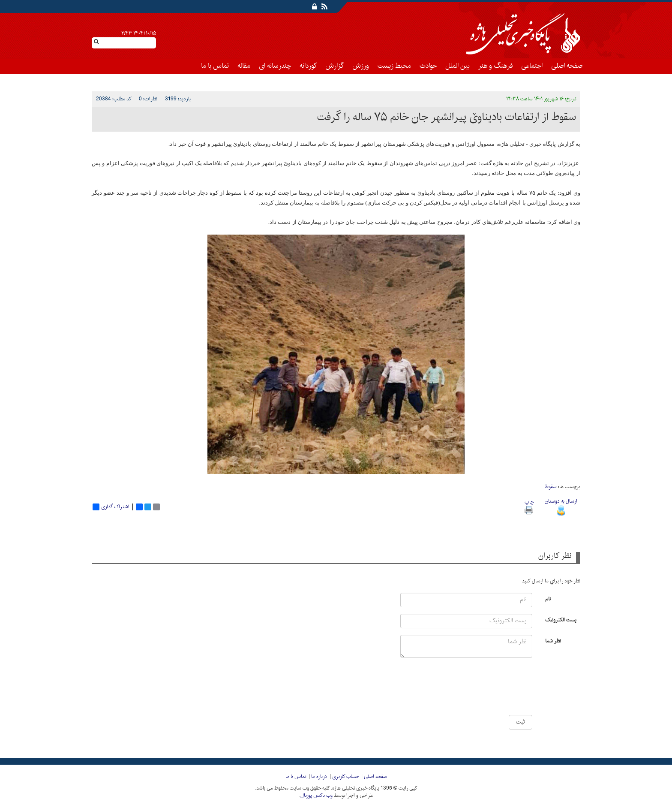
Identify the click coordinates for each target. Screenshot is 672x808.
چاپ (529, 506)
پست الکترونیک (561, 620)
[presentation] (507, 690)
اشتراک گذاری (111, 507)
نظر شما (553, 641)
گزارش (334, 66)
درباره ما (319, 777)
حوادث (428, 66)
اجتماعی (532, 66)
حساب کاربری (345, 777)
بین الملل (457, 66)
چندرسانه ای (275, 66)
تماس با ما (215, 66)
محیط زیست (394, 66)
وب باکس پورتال (316, 796)
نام (548, 598)
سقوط (551, 487)
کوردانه (308, 66)
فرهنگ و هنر (495, 66)
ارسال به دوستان (561, 506)
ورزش (361, 66)
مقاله (244, 66)
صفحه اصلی (567, 66)
